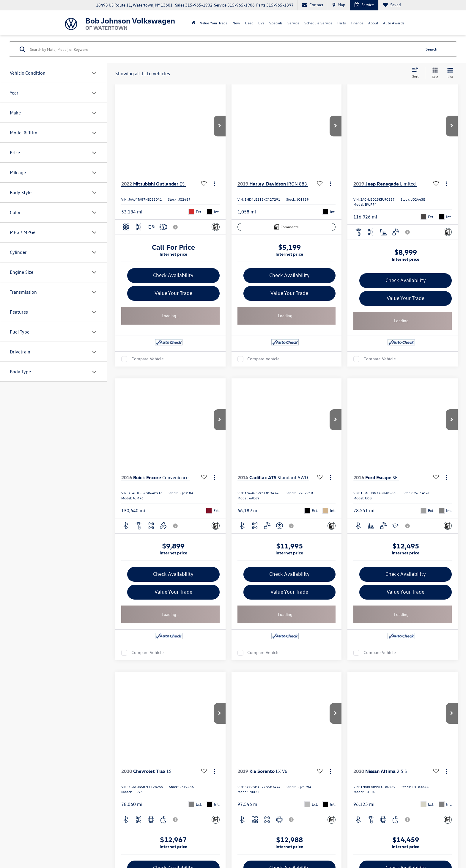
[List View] (450, 73)
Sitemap (155, 843)
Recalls (366, 843)
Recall (183, 843)
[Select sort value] (417, 73)
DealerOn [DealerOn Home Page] (139, 843)
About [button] (373, 23)
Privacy (170, 843)
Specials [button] (276, 23)
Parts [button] (342, 23)
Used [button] (249, 23)
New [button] (236, 23)
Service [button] (293, 23)
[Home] (193, 23)
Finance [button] (357, 23)
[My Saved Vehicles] (392, 5)
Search (432, 49)
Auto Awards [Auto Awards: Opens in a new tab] (394, 23)
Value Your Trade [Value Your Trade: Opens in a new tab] (214, 23)
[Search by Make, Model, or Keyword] (225, 49)
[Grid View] (434, 73)
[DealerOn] (79, 843)
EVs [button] (261, 23)
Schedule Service (318, 23)
